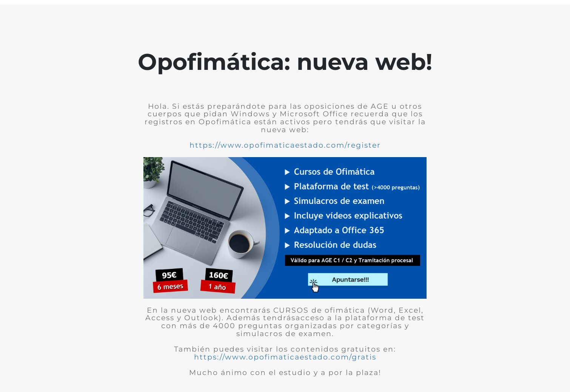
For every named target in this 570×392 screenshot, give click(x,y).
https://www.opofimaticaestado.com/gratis (285, 357)
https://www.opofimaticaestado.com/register (285, 145)
